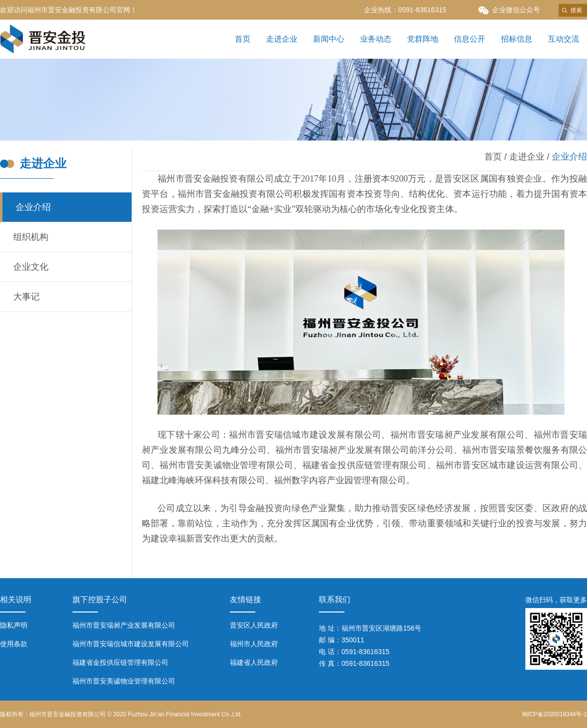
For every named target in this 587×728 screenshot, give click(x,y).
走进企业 (282, 39)
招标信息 (517, 39)
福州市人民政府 (254, 644)
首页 (243, 39)
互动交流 (564, 39)
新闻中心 (329, 39)
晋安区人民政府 (254, 625)
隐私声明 (14, 625)
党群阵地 (423, 39)
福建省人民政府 (254, 662)
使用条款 (14, 644)
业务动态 (376, 39)
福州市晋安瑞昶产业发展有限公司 (124, 625)
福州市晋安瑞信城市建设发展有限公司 (131, 644)
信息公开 (470, 39)
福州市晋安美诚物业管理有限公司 (124, 681)
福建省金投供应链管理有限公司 (120, 662)
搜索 (576, 10)
